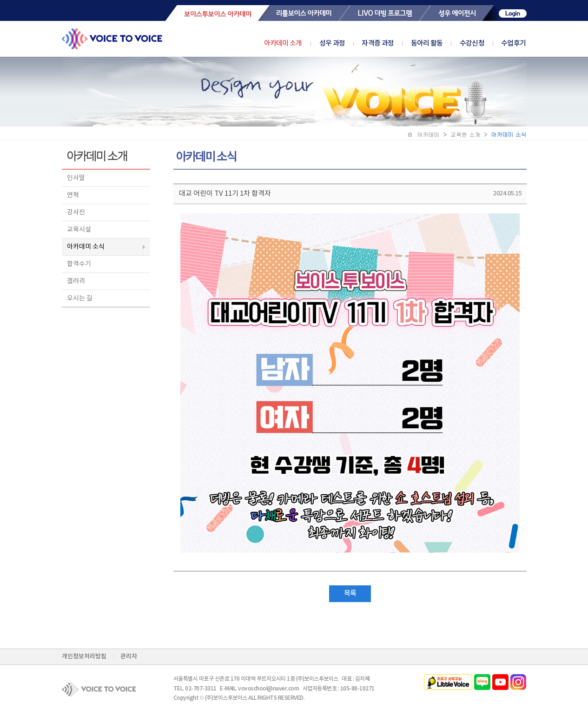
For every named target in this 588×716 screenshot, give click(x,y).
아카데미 (429, 134)
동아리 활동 (435, 43)
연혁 (73, 195)
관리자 (129, 656)
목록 (350, 593)
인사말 (76, 178)
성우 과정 (341, 43)
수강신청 (481, 43)
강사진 (76, 212)
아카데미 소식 (86, 247)
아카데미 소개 (283, 43)
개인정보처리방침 (84, 656)
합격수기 (79, 264)
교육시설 (79, 230)
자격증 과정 (386, 43)
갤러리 (76, 281)
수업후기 (513, 43)
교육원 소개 (465, 134)
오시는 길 (80, 298)
